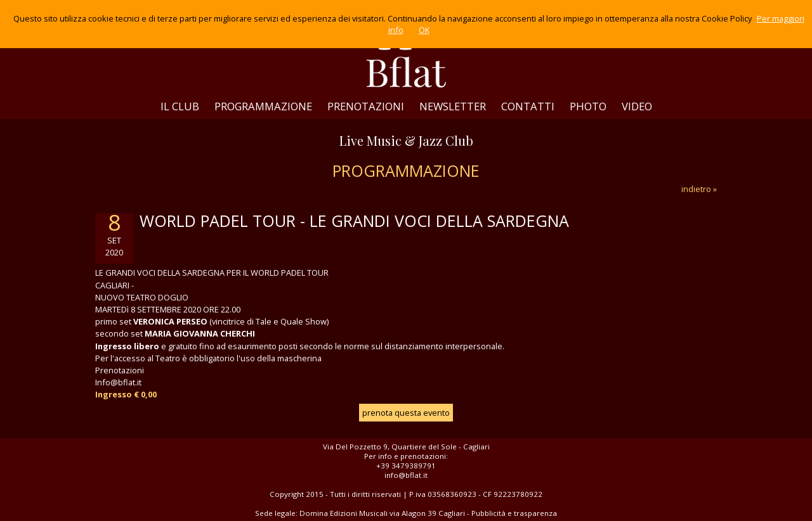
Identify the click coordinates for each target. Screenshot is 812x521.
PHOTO (588, 106)
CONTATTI (528, 106)
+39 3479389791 (406, 466)
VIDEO (637, 106)
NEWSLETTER (453, 106)
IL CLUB (180, 106)
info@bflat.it (406, 475)
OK (424, 30)
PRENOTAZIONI (366, 106)
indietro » (699, 189)
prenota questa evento (406, 413)
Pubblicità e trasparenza (514, 513)
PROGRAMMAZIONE (263, 106)
